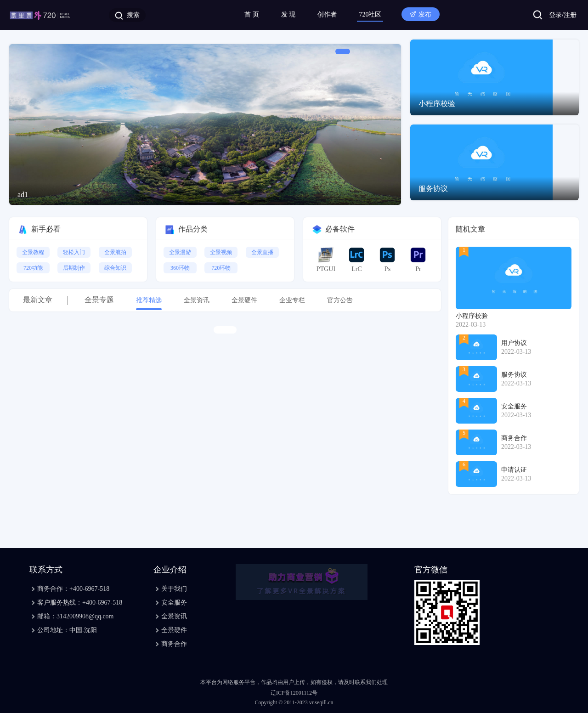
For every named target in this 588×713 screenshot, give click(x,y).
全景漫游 (180, 252)
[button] (343, 51)
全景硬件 (244, 300)
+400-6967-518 (89, 589)
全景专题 (99, 300)
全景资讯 (197, 300)
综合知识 (115, 268)
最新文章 (38, 300)
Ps (387, 260)
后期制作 (74, 268)
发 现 (288, 14)
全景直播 (262, 252)
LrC (356, 260)
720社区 (370, 14)
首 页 (252, 14)
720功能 (33, 268)
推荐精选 (149, 300)
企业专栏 (292, 300)
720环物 (221, 268)
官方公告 (340, 300)
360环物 (180, 268)
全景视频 (221, 252)
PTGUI (326, 259)
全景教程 (33, 252)
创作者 (327, 14)
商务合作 (174, 644)
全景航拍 (115, 252)
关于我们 (174, 589)
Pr (418, 260)
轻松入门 (74, 252)
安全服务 (174, 603)
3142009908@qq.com (85, 616)
